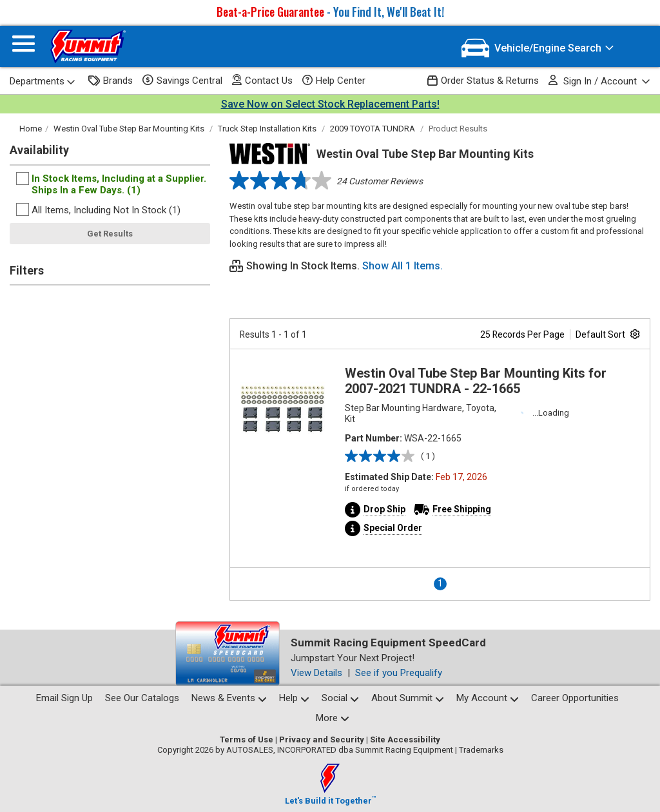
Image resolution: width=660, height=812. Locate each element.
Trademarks (481, 750)
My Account (488, 698)
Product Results (458, 129)
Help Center (334, 81)
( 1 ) (428, 456)
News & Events (229, 698)
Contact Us (262, 80)
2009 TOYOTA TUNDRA (373, 129)
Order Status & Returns (483, 81)
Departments (43, 81)
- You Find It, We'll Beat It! (330, 12)
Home (31, 129)
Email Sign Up (64, 698)
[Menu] (24, 47)
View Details (316, 673)
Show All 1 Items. (403, 266)
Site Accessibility (405, 739)
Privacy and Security (322, 739)
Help (294, 698)
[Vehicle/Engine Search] (538, 48)
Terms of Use (247, 739)
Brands (111, 81)
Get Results (110, 234)
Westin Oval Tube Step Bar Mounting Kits (129, 129)
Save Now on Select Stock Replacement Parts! (330, 104)
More (333, 718)
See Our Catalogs (142, 698)
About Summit (408, 698)
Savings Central (182, 81)
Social (340, 698)
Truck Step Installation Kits (267, 129)
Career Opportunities (575, 698)
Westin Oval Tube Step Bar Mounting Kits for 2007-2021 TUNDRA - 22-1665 (476, 381)
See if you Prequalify (399, 673)
